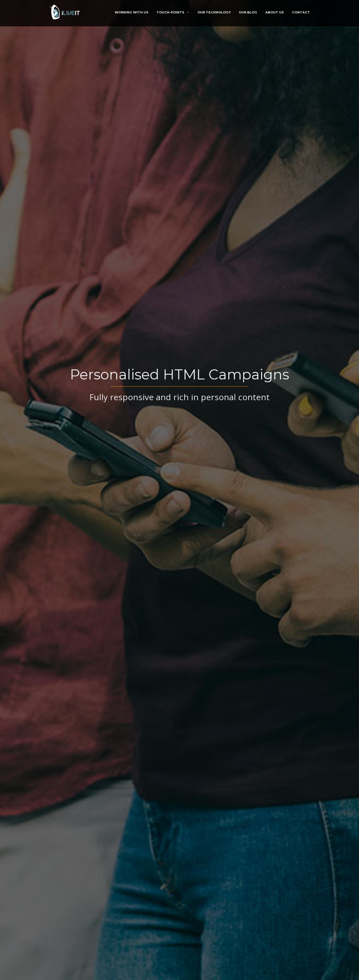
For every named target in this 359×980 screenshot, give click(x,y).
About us (275, 12)
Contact (301, 12)
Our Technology (214, 12)
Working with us (132, 12)
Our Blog (248, 12)
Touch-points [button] (173, 12)
